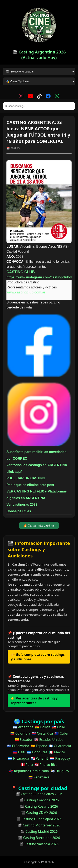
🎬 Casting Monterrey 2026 (39, 825)
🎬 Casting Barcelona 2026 (39, 838)
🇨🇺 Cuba (61, 733)
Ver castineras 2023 (22, 504)
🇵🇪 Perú (27, 765)
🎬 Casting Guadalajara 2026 (39, 819)
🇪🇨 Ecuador (24, 740)
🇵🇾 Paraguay (60, 758)
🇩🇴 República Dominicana (29, 771)
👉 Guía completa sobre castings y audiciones (38, 657)
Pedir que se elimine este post (30, 485)
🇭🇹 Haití (19, 752)
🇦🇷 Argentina (23, 727)
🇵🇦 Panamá (40, 758)
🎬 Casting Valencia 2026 (39, 844)
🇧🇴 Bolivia (43, 727)
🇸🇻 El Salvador (18, 746)
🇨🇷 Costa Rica (42, 733)
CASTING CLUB (21, 272)
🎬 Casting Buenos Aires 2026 (39, 794)
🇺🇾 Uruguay (60, 771)
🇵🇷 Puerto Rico (46, 765)
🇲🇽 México (57, 752)
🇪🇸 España (39, 746)
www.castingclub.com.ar (26, 292)
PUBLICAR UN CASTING (26, 478)
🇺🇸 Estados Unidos (49, 740)
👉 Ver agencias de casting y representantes (34, 700)
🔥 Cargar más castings (39, 525)
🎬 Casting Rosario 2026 (39, 806)
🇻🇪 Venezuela (39, 777)
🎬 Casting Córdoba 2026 (39, 800)
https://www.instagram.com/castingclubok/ (40, 277)
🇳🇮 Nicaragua (19, 758)
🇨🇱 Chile (59, 727)
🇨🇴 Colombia (20, 733)
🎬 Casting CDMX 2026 (39, 813)
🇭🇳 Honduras (37, 752)
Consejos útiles (19, 511)
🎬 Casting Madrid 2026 (39, 831)
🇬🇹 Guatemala (60, 746)
